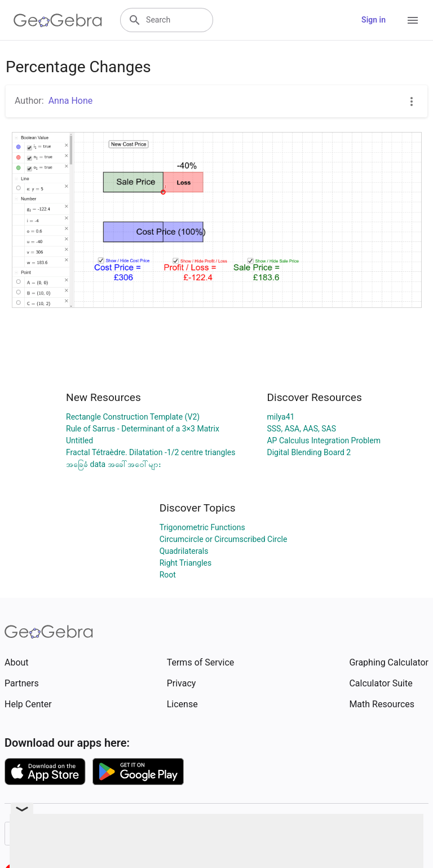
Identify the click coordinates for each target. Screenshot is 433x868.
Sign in (374, 20)
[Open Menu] (413, 20)
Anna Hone (71, 101)
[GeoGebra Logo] (58, 20)
